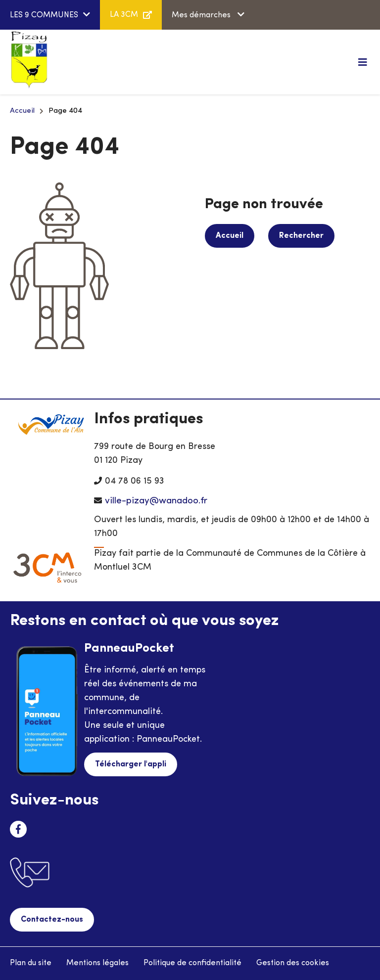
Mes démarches (202, 15)
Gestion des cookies (293, 963)
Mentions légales (97, 963)
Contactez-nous (52, 920)
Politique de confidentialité (192, 963)
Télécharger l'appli (131, 764)
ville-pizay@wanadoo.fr (156, 501)
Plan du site (31, 963)
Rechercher (301, 236)
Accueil (22, 111)
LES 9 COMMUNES (44, 15)
